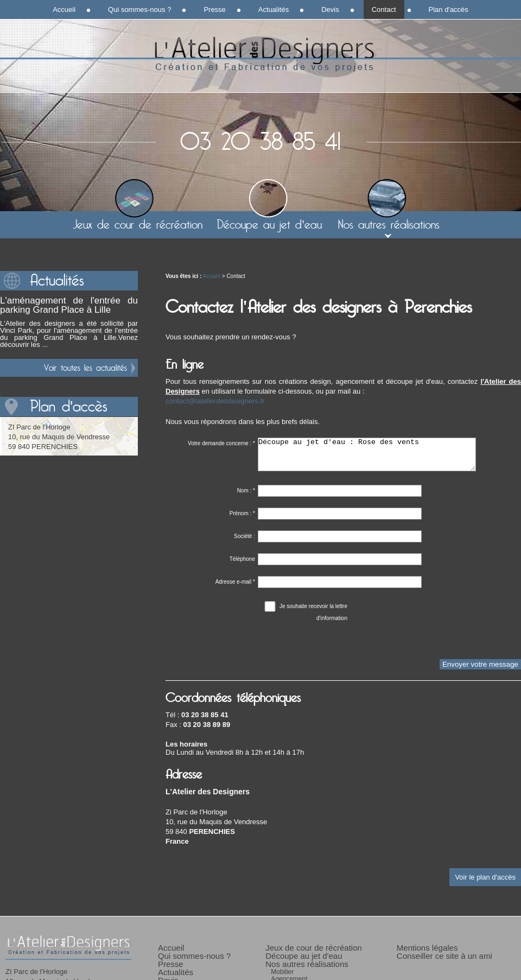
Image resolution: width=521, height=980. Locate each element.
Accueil (212, 276)
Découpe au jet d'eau (269, 225)
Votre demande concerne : (221, 443)
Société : (244, 543)
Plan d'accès (449, 10)
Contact (384, 10)
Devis (330, 10)
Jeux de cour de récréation (138, 225)
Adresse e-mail (235, 588)
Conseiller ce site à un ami (444, 962)
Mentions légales (427, 954)
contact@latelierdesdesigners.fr (215, 401)
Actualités (274, 10)
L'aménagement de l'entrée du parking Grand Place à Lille (69, 305)
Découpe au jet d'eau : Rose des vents (367, 458)
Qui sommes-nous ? (139, 10)
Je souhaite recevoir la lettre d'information (305, 613)
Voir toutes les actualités (85, 368)
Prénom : (242, 520)
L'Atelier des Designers (260, 55)
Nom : (246, 497)
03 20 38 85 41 (260, 142)
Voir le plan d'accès (485, 884)
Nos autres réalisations (389, 225)
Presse (214, 10)
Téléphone (242, 565)
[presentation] (248, 644)
